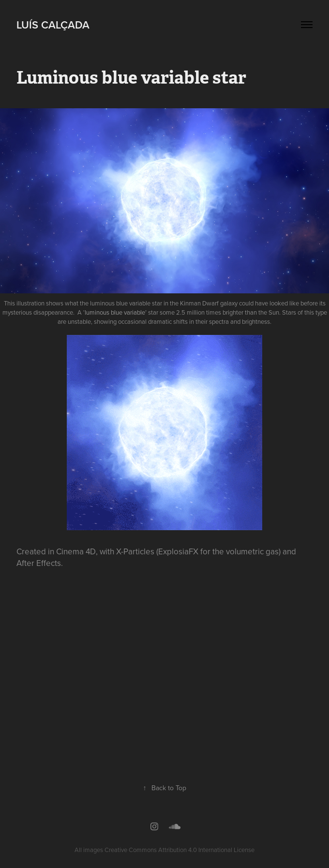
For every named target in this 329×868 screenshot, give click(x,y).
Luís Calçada (53, 25)
